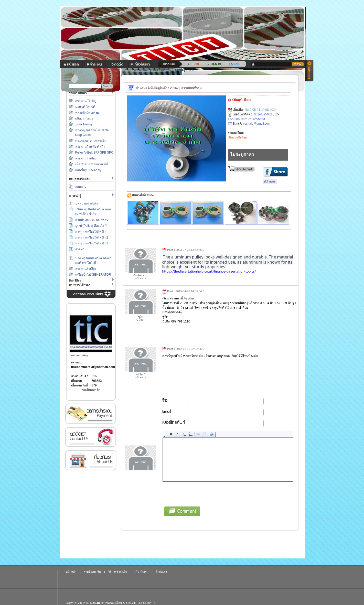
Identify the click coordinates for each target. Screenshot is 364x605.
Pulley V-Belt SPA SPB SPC (94, 153)
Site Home (140, 70)
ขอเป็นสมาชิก (91, 390)
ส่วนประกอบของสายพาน (92, 220)
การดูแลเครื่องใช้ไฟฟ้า (90, 232)
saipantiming (80, 355)
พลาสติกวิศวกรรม (87, 113)
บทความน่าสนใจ (87, 203)
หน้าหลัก (71, 572)
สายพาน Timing (86, 101)
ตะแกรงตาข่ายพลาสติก (91, 141)
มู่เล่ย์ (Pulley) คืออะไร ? (91, 226)
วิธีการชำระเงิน (91, 414)
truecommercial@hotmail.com (93, 367)
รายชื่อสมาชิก (92, 572)
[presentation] (202, 493)
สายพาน (81, 249)
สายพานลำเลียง (86, 158)
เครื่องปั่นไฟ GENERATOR (93, 275)
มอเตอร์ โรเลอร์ (85, 107)
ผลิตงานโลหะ (84, 118)
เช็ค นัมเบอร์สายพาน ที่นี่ (92, 164)
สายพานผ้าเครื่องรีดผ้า (90, 147)
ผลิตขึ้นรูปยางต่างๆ (88, 170)
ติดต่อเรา (91, 437)
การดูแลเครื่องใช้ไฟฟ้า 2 (92, 237)
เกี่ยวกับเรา (91, 460)
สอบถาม (81, 187)
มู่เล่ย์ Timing (84, 124)
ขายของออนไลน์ (111, 603)
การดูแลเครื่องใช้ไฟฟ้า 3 (92, 243)
